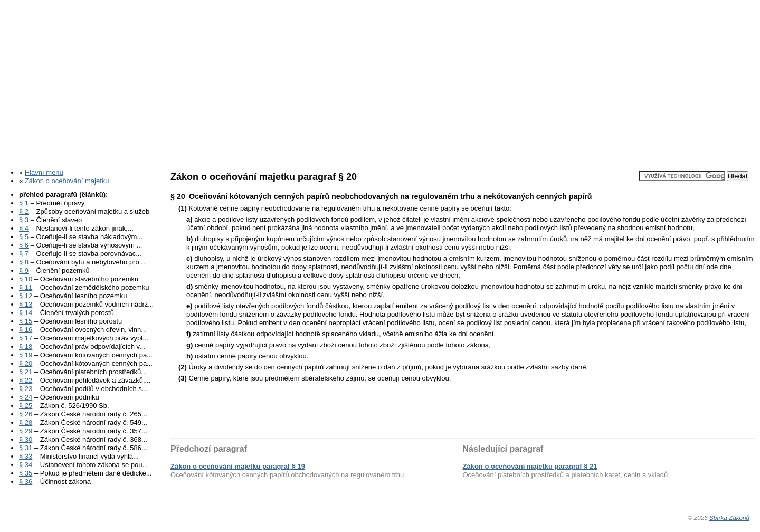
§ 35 (26, 473)
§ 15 (26, 321)
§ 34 (26, 465)
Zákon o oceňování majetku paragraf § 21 (530, 466)
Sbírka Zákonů (729, 517)
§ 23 (26, 389)
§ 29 (26, 431)
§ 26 (26, 414)
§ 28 (26, 422)
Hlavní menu (44, 172)
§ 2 (24, 211)
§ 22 (26, 380)
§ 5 (24, 237)
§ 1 (24, 203)
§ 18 (26, 346)
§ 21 (26, 372)
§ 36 (26, 482)
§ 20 (26, 363)
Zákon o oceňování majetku (67, 181)
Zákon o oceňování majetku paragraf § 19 (238, 466)
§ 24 (26, 397)
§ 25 (26, 406)
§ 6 (24, 245)
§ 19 (26, 355)
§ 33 (26, 456)
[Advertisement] (380, 81)
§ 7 (24, 254)
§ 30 (26, 439)
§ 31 (26, 448)
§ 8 (24, 262)
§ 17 (26, 338)
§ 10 (26, 279)
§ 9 (24, 270)
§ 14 (26, 313)
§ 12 (26, 296)
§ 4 (24, 228)
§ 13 (26, 304)
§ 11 (26, 287)
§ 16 (26, 330)
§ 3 (24, 220)
